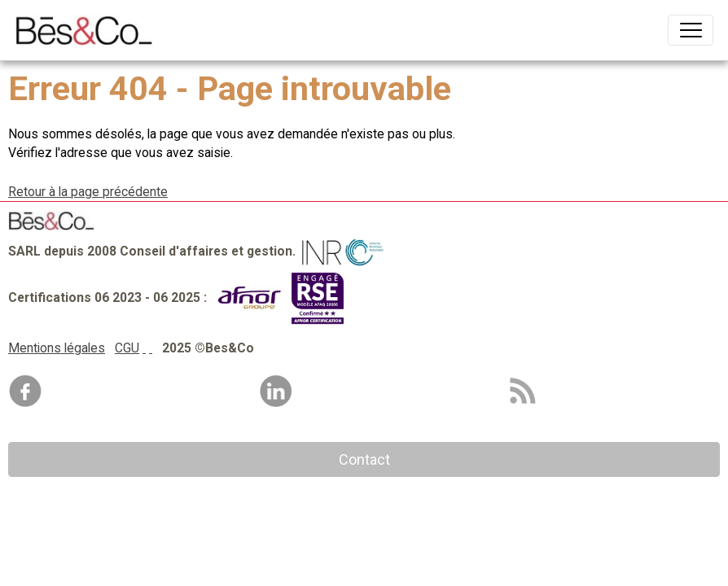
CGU (127, 348)
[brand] (88, 30)
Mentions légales (57, 348)
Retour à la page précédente (88, 192)
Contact (364, 459)
